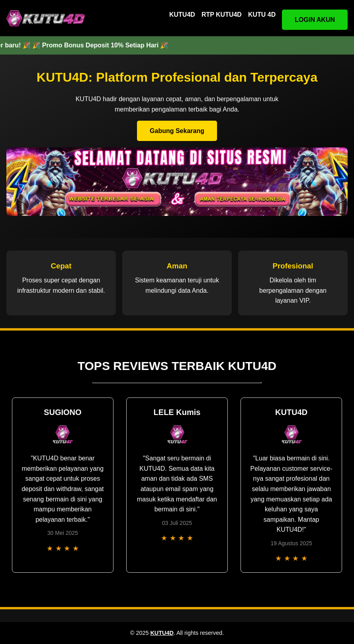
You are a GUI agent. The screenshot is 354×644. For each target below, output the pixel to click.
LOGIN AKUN (315, 20)
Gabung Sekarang (177, 131)
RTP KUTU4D (222, 15)
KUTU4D (182, 15)
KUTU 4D (262, 15)
